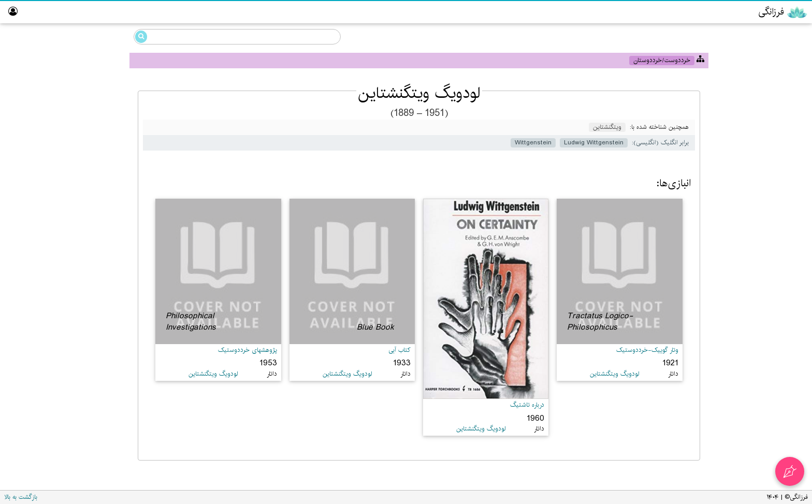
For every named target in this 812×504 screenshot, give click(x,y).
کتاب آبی (400, 350)
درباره (790, 255)
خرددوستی (765, 56)
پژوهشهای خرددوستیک (248, 350)
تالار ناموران (781, 195)
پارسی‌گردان (779, 136)
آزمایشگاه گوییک (773, 176)
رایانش (772, 116)
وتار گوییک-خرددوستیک (647, 350)
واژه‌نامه (788, 235)
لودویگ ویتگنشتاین (76, 108)
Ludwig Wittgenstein (71, 94)
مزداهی (772, 96)
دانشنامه (760, 35)
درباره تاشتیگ (527, 405)
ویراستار (786, 155)
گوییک (772, 76)
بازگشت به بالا (21, 497)
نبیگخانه (786, 216)
